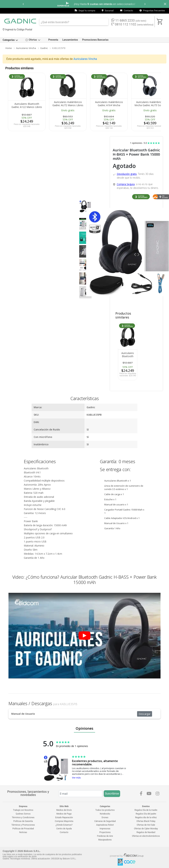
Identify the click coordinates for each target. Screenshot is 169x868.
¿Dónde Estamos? (64, 825)
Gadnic (44, 48)
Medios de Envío (64, 810)
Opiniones (84, 728)
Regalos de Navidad (146, 832)
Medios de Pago (64, 814)
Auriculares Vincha (26, 48)
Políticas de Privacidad (23, 829)
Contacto (127, 11)
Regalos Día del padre (146, 814)
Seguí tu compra (85, 11)
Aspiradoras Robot (105, 825)
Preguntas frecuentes (152, 11)
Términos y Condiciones (23, 817)
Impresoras (105, 829)
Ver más (76, 778)
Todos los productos (105, 810)
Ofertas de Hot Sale (146, 825)
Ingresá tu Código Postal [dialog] (17, 29)
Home (9, 48)
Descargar (145, 714)
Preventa (53, 40)
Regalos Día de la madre (146, 810)
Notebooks (105, 814)
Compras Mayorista (64, 821)
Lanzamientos (70, 40)
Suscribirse (112, 794)
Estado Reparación (64, 817)
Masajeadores (105, 840)
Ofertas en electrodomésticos (146, 836)
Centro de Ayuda (64, 829)
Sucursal (108, 11)
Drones (105, 817)
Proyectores (105, 832)
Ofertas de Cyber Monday (146, 829)
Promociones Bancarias (95, 40)
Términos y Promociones (23, 825)
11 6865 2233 (129, 20)
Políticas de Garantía (23, 821)
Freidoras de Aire (105, 836)
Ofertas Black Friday (146, 821)
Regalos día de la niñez (146, 817)
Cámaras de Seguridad (105, 821)
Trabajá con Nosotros (23, 810)
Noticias (23, 832)
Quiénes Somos (23, 814)
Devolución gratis (127, 174)
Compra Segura (126, 184)
